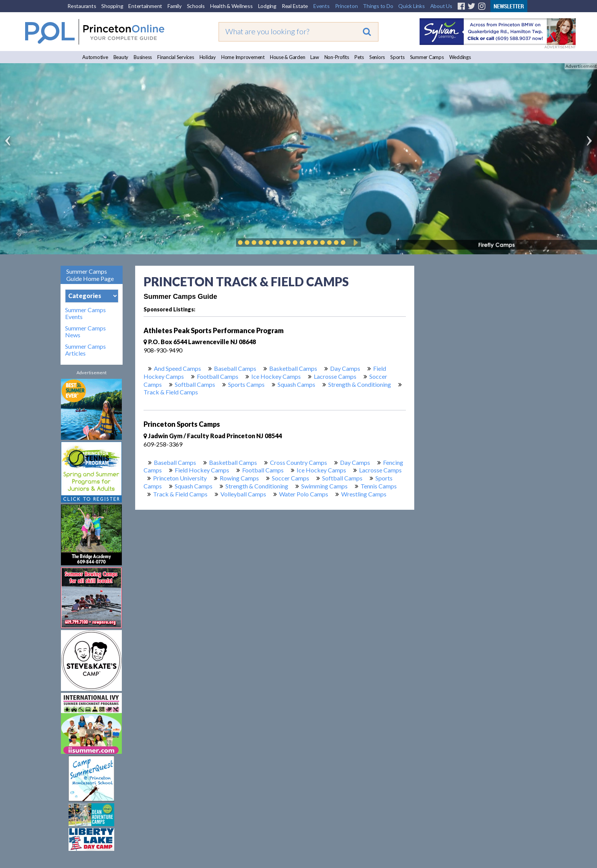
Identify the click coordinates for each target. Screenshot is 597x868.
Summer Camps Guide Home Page (90, 275)
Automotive (95, 57)
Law (314, 57)
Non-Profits (337, 57)
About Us (441, 6)
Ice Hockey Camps (276, 376)
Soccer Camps (291, 478)
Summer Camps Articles (85, 350)
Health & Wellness (231, 6)
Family (175, 6)
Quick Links (411, 6)
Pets (359, 57)
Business (143, 57)
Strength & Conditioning (360, 384)
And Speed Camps (177, 368)
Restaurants (82, 6)
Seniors (377, 57)
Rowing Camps (239, 478)
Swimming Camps (324, 486)
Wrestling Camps (364, 494)
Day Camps (345, 368)
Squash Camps (296, 384)
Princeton (346, 6)
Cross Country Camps (298, 462)
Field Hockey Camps (202, 470)
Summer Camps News (85, 332)
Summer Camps (427, 57)
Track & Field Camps (171, 392)
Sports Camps (246, 384)
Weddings (460, 57)
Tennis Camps (379, 486)
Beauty (121, 57)
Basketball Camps (293, 368)
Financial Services (176, 57)
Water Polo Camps (304, 494)
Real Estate (295, 6)
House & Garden (288, 57)
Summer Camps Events (85, 313)
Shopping (112, 6)
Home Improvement (243, 57)
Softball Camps (195, 384)
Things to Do (378, 6)
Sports (397, 57)
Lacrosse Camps (335, 376)
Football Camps (218, 376)
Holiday (208, 57)
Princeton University (180, 478)
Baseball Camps (235, 368)
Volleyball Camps (243, 494)
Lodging (267, 6)
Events (322, 6)
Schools (196, 6)
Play (354, 243)
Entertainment (145, 6)
